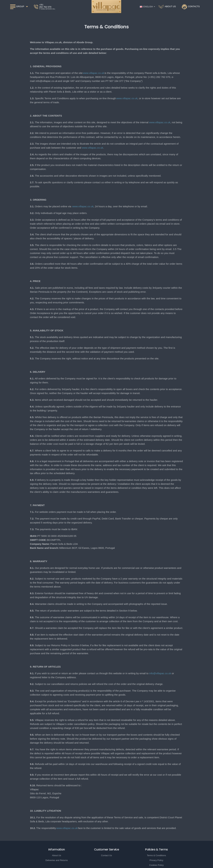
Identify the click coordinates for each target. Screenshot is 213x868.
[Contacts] (191, 7)
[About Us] (167, 7)
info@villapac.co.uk (160, 673)
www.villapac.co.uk (94, 73)
